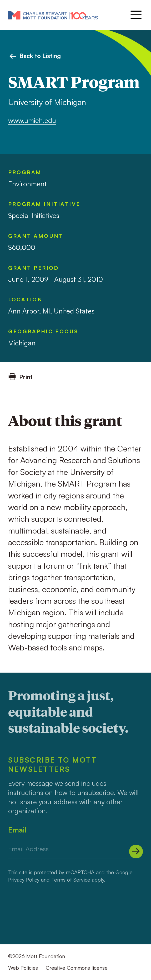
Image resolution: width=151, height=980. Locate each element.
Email (17, 830)
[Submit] (136, 851)
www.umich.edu (32, 120)
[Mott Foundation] (53, 15)
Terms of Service (71, 880)
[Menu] (135, 15)
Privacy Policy (24, 880)
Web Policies (23, 968)
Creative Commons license (77, 968)
